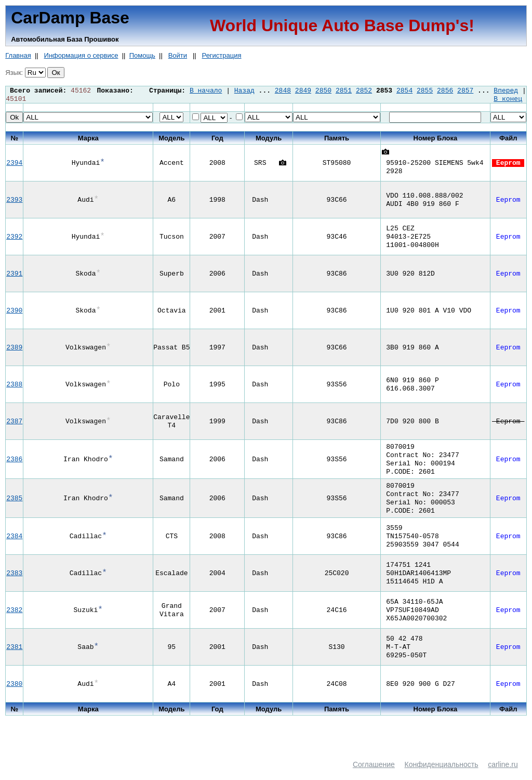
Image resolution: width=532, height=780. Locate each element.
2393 (14, 202)
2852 (364, 91)
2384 (14, 547)
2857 (465, 91)
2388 (14, 386)
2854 (404, 91)
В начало (206, 91)
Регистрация (222, 55)
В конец (508, 100)
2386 (14, 463)
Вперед (506, 91)
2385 (14, 506)
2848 (283, 91)
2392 (14, 239)
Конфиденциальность (442, 775)
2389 (14, 349)
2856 (445, 91)
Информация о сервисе (81, 55)
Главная (18, 55)
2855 (425, 91)
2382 (14, 620)
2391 (14, 276)
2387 (14, 423)
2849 (303, 91)
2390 (14, 313)
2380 (14, 694)
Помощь (142, 55)
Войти (178, 55)
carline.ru (503, 775)
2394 (14, 165)
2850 (323, 91)
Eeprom (508, 165)
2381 (14, 657)
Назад (244, 91)
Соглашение (374, 775)
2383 (14, 583)
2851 (344, 91)
